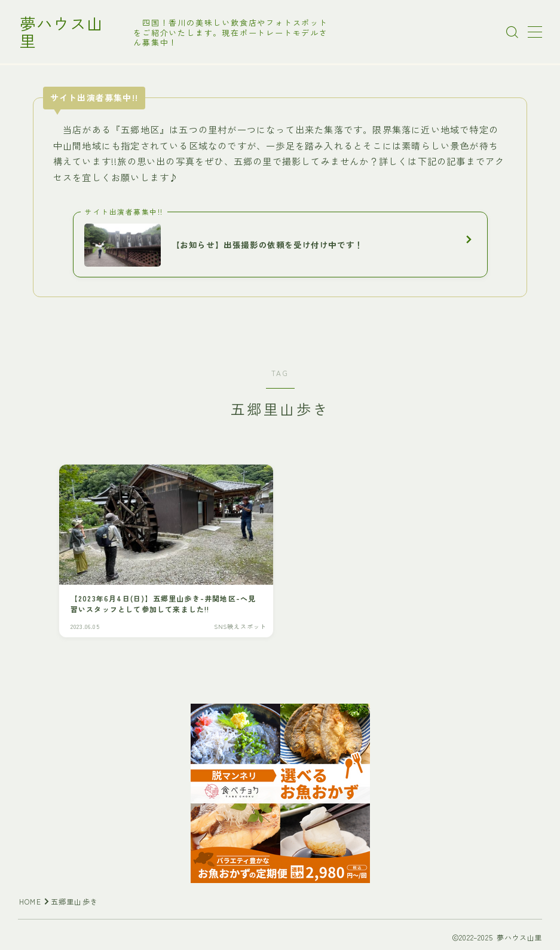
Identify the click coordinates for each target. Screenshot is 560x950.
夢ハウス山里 (70, 32)
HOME (30, 902)
